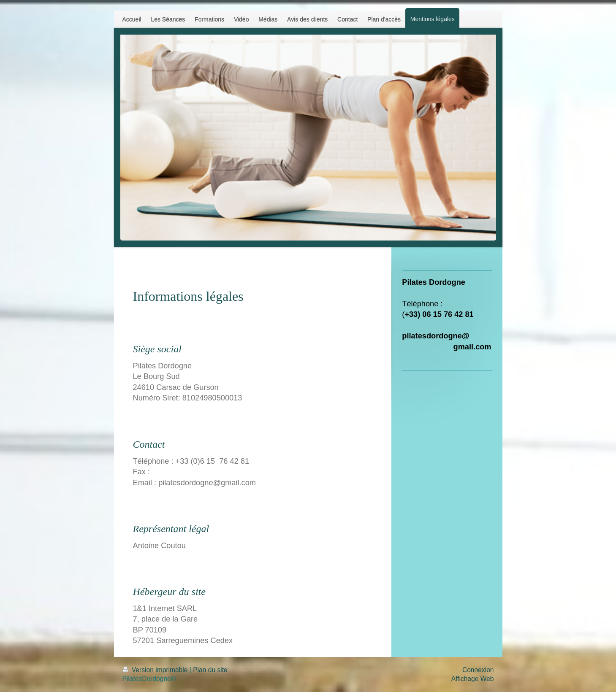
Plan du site (210, 670)
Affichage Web (473, 679)
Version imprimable (156, 670)
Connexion (478, 670)
